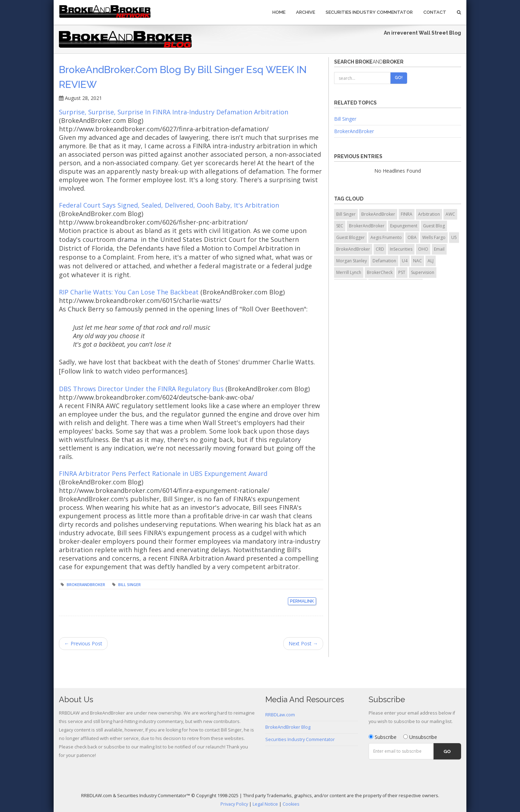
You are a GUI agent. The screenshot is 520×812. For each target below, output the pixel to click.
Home (279, 12)
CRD (380, 249)
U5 (454, 237)
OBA (412, 237)
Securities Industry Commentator (369, 12)
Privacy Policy (234, 804)
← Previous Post (83, 643)
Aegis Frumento (386, 237)
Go (447, 751)
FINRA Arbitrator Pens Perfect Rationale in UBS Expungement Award (163, 473)
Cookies (291, 804)
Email (439, 249)
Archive (306, 12)
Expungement (404, 226)
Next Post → (303, 643)
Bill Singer (129, 584)
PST (402, 272)
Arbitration (429, 214)
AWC (450, 214)
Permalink (302, 601)
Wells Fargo (434, 237)
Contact (435, 12)
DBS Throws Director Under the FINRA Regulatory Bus (141, 389)
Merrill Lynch (349, 272)
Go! (399, 78)
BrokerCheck (380, 272)
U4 (405, 261)
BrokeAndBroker (378, 214)
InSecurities (401, 249)
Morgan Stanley (352, 261)
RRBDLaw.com (280, 715)
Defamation (384, 261)
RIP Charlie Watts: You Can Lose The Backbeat (130, 292)
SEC (340, 226)
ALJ (431, 261)
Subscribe (383, 737)
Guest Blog (434, 226)
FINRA (407, 214)
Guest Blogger (350, 237)
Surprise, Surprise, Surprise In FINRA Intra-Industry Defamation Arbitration (174, 112)
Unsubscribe (420, 737)
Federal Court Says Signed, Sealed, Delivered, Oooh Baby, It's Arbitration (169, 205)
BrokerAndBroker (86, 584)
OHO (423, 249)
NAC (418, 261)
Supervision (423, 272)
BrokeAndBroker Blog (288, 727)
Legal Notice (265, 804)
